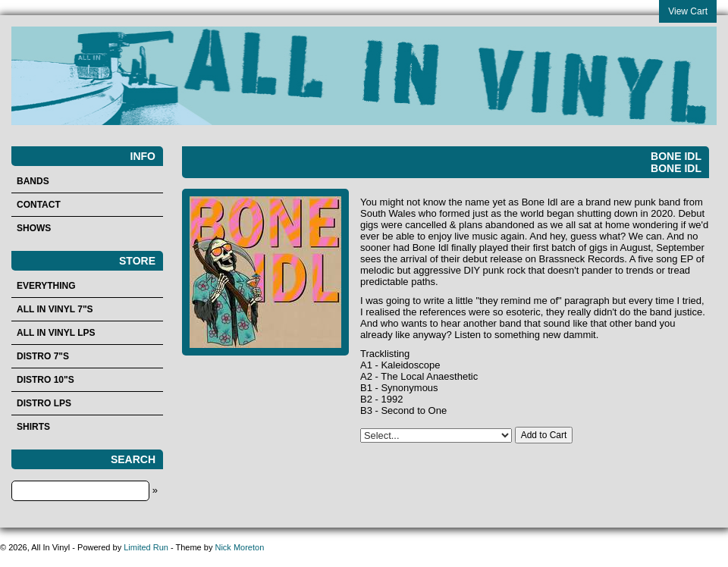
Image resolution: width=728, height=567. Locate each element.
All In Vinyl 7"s (55, 309)
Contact (39, 205)
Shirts (33, 427)
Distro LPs (44, 403)
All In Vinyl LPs (56, 333)
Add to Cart (544, 435)
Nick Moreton (239, 547)
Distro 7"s (43, 356)
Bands (33, 181)
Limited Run (146, 547)
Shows (34, 228)
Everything (46, 286)
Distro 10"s (45, 380)
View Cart (688, 11)
